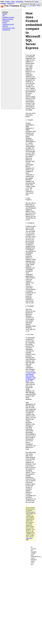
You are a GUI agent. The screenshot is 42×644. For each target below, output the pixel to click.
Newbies (5, 14)
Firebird (8, 2)
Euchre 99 (11, 3)
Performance (6, 21)
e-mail (32, 512)
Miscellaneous (6, 30)
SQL (4, 16)
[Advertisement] (10, 37)
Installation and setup (8, 17)
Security (5, 23)
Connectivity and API (8, 24)
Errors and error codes (9, 28)
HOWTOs (5, 26)
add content (29, 538)
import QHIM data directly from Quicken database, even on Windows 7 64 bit (31, 377)
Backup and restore (8, 19)
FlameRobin (20, 2)
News (13, 2)
